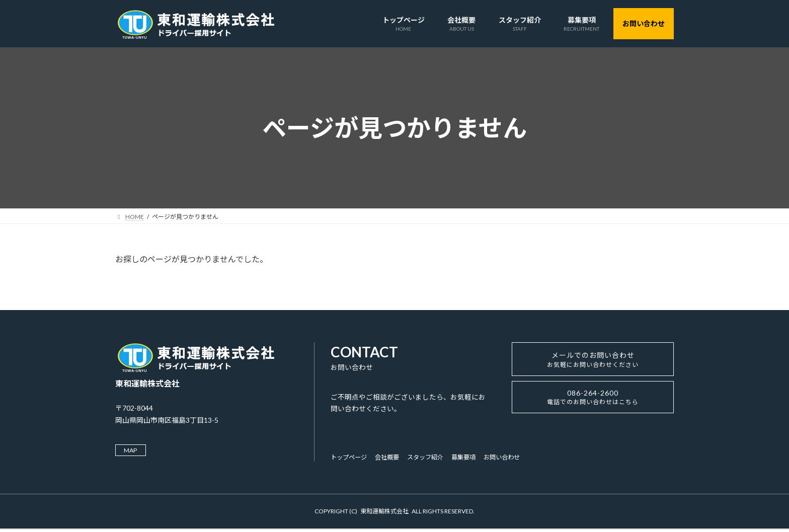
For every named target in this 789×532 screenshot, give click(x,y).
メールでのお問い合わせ (593, 362)
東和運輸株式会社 (384, 513)
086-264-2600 (593, 404)
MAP (133, 451)
